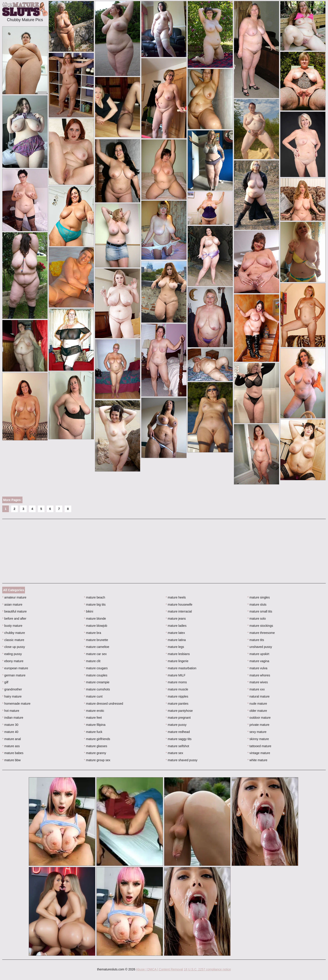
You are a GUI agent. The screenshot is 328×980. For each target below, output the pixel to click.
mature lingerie (177, 661)
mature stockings (260, 626)
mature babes (13, 753)
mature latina (176, 640)
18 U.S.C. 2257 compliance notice (207, 969)
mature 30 (10, 725)
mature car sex (95, 654)
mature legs (175, 647)
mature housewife (179, 605)
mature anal (11, 739)
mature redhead (178, 732)
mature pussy (176, 725)
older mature (257, 711)
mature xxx (256, 689)
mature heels (176, 597)
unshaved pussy (260, 647)
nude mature (257, 704)
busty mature (12, 626)
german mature (14, 675)
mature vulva (257, 668)
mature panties (177, 704)
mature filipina (95, 725)
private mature (258, 725)
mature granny (95, 753)
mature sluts (257, 605)
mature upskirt (258, 654)
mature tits (256, 640)
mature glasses (96, 746)
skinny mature (258, 739)
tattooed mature (259, 746)
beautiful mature (14, 611)
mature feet (93, 718)
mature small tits (260, 611)
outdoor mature (259, 718)
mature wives (258, 682)
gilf (5, 682)
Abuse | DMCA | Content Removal (159, 969)
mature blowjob (96, 626)
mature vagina (258, 661)
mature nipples (177, 696)
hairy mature (12, 696)
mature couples (96, 675)
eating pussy (12, 654)
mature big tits (95, 605)
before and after (14, 619)
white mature (257, 760)
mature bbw (11, 760)
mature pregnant (178, 718)
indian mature (13, 718)
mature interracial (179, 611)
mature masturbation (181, 668)
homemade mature (16, 704)
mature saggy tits (179, 739)
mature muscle (177, 689)
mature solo (257, 619)
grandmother (12, 689)
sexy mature (257, 732)
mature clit (92, 661)
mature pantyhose (179, 711)
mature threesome (261, 633)
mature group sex (97, 760)
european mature (15, 668)
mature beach (95, 597)
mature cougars (96, 668)
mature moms (176, 682)
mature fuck (93, 732)
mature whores (259, 675)
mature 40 (10, 732)
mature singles (259, 597)
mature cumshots (97, 689)
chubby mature (14, 633)
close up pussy (14, 647)
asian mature (12, 605)
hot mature (11, 711)
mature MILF (176, 675)
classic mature (13, 640)
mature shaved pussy (181, 760)
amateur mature (14, 597)
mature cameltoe (97, 647)
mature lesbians (178, 654)
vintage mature (259, 753)
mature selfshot (177, 746)
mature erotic (94, 711)
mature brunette (96, 640)
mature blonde (95, 619)
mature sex (174, 753)
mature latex (175, 633)
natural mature (259, 696)
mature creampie (97, 682)
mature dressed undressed (104, 704)
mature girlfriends (97, 739)
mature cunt (93, 696)
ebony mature (13, 661)
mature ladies (176, 626)
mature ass (11, 746)
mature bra (93, 633)
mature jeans (176, 619)
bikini (89, 611)
